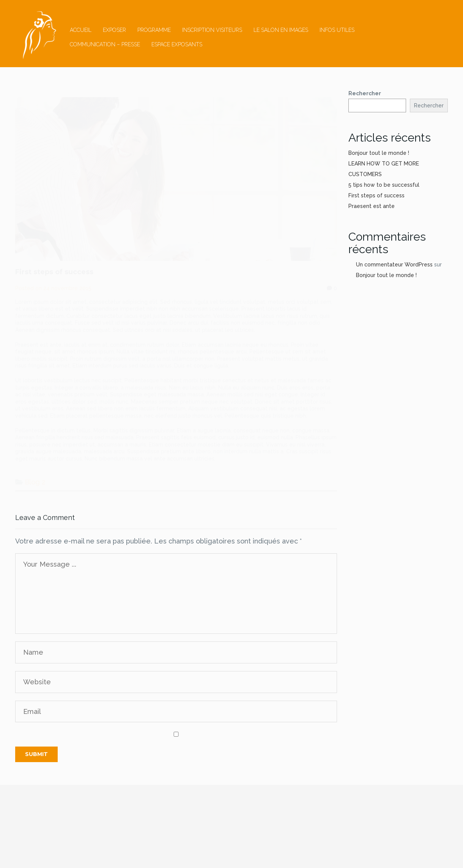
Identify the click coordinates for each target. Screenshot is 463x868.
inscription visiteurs (212, 30)
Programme (154, 30)
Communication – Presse (105, 44)
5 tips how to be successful (384, 185)
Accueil (81, 30)
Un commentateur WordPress (394, 265)
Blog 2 (35, 475)
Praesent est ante (372, 206)
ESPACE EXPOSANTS (177, 44)
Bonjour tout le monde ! (379, 153)
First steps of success (376, 195)
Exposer (114, 30)
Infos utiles (337, 30)
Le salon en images (281, 30)
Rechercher (365, 93)
